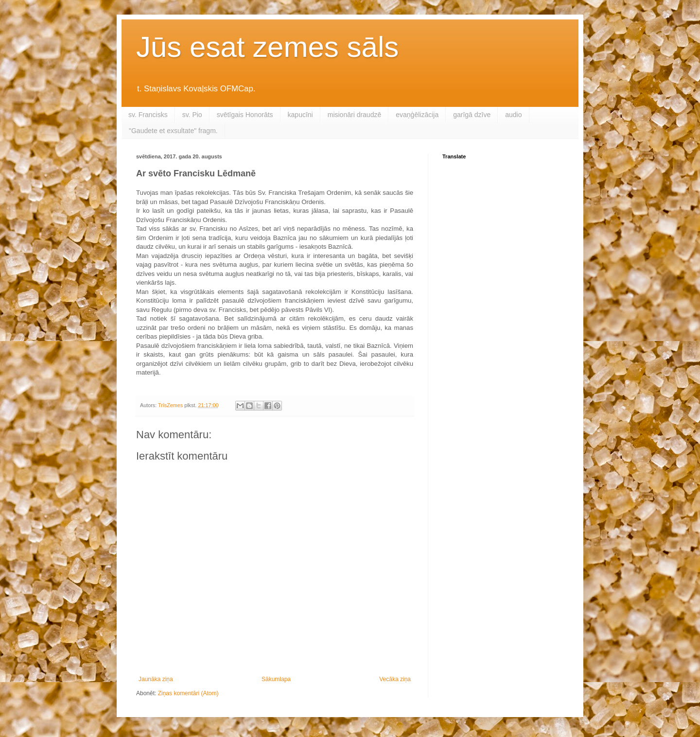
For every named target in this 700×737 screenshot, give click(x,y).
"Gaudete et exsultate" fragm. (173, 131)
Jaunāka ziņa (156, 679)
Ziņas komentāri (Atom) (188, 693)
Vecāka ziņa (395, 679)
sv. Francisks (148, 115)
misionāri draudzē (355, 115)
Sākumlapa (276, 679)
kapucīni (300, 115)
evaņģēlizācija (417, 115)
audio (513, 115)
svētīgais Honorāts (245, 115)
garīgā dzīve (472, 115)
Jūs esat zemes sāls (267, 47)
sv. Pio (192, 115)
